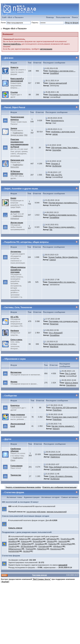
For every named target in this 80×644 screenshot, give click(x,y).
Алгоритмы (16, 251)
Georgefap (57, 150)
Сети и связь (16, 340)
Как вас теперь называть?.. (63, 426)
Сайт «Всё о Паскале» (13, 17)
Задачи (14, 128)
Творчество (16, 475)
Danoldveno (71, 385)
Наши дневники (18, 415)
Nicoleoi (26, 551)
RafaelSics (42, 549)
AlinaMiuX (13, 541)
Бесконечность (58, 120)
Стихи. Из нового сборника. (61, 476)
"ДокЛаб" (5, 582)
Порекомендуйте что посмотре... (62, 282)
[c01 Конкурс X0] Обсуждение (64, 408)
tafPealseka (51, 539)
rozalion (12, 539)
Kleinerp (56, 429)
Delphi (13, 198)
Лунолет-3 (56, 164)
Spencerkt (63, 541)
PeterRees (57, 410)
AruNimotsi (57, 166)
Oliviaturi (50, 541)
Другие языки (17, 223)
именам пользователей (57, 512)
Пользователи (63, 17)
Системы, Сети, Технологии (18, 307)
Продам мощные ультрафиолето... (63, 203)
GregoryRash (66, 544)
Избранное (15, 218)
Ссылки (14, 92)
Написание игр (17, 160)
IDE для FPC (57, 175)
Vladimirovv (55, 457)
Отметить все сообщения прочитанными (60, 487)
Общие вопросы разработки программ (18, 270)
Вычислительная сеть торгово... (62, 344)
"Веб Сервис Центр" (42, 579)
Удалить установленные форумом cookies (23, 487)
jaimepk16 (63, 565)
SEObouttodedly (27, 546)
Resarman (54, 324)
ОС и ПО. (15, 317)
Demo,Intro (15, 167)
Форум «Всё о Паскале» (15, 29)
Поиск (75, 17)
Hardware (15, 331)
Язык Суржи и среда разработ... (62, 227)
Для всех (9, 58)
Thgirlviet (29, 549)
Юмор (13, 460)
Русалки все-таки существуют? (65, 417)
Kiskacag (25, 541)
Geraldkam (40, 544)
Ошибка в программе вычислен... (63, 215)
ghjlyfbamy (58, 546)
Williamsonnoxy (15, 549)
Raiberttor (52, 544)
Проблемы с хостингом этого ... (62, 71)
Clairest (53, 260)
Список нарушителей (58, 83)
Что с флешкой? (56, 333)
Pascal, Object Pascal (15, 107)
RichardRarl (38, 541)
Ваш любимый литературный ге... (64, 467)
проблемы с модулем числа (63, 132)
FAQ (26, 135)
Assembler (15, 212)
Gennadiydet (44, 546)
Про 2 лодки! (71, 373)
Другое (8, 439)
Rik (51, 230)
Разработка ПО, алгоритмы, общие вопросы (26, 242)
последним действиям (36, 512)
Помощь (50, 17)
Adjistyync (23, 539)
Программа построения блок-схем (63, 95)
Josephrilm (13, 544)
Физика (14, 382)
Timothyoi (12, 546)
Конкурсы (15, 405)
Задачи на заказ (17, 135)
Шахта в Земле (72, 383)
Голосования (17, 466)
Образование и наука (15, 359)
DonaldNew (54, 217)
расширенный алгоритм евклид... (64, 454)
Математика (16, 372)
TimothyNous (66, 539)
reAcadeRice (37, 539)
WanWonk (54, 347)
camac (55, 134)
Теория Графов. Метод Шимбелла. (63, 257)
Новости (14, 67)
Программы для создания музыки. (63, 321)
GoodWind (54, 73)
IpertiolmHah (14, 551)
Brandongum (56, 549)
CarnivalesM (56, 469)
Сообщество (11, 396)
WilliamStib (26, 544)
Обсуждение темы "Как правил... (65, 148)
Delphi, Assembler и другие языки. (21, 189)
